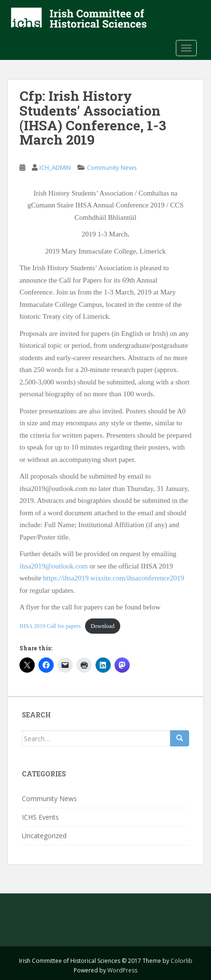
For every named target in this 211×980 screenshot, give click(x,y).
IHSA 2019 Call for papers (50, 626)
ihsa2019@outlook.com (53, 566)
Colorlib (182, 961)
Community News (112, 167)
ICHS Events (40, 817)
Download (103, 626)
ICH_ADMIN (55, 167)
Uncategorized (44, 836)
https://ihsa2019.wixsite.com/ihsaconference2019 (114, 578)
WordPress (122, 970)
